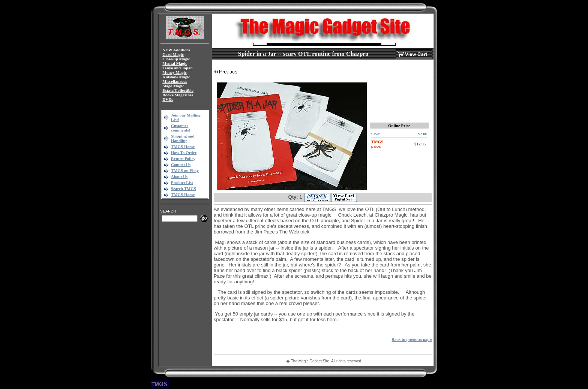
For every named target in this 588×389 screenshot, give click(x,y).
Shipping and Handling (183, 138)
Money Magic (174, 72)
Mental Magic (175, 63)
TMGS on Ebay (185, 171)
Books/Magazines (178, 95)
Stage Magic (173, 86)
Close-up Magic (176, 59)
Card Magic (173, 54)
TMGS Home (183, 147)
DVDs (168, 99)
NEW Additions (176, 50)
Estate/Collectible (178, 90)
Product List (182, 183)
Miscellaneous (175, 81)
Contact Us (181, 165)
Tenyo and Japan (177, 68)
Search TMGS (184, 189)
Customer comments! (181, 128)
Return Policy (183, 159)
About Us (179, 177)
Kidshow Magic (176, 77)
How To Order (184, 153)
